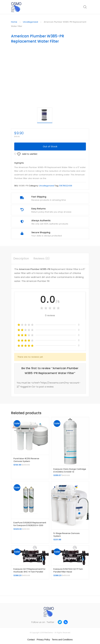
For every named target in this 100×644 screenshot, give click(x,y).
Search (85, 7)
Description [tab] (21, 258)
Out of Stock (50, 146)
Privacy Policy (43, 640)
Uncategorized (30, 22)
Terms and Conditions (62, 640)
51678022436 (66, 186)
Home (14, 22)
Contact (31, 640)
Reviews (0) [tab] (42, 258)
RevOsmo (49, 633)
